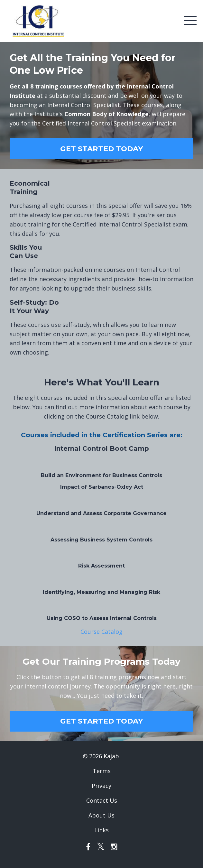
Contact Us (102, 800)
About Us (101, 815)
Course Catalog (101, 632)
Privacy (101, 786)
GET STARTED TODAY (101, 149)
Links (101, 830)
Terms (102, 771)
